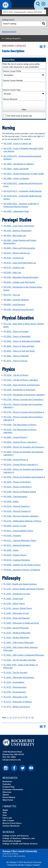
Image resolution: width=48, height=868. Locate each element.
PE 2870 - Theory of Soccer (15, 361)
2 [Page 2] (10, 717)
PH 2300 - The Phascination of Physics (20, 425)
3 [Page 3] (13, 717)
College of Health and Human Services (20, 844)
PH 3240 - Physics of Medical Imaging (20, 492)
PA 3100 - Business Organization (18, 230)
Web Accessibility (19, 856)
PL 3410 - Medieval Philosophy (17, 633)
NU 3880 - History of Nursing (16, 178)
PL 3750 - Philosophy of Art (15, 697)
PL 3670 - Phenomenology (15, 687)
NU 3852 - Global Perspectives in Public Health (24, 173)
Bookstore (7, 781)
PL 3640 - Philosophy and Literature (19, 677)
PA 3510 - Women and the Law (17, 253)
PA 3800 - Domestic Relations (16, 300)
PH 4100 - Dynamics (12, 535)
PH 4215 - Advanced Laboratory (17, 545)
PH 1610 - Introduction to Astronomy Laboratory (24, 395)
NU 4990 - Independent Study (16, 211)
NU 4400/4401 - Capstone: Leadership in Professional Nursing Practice (21, 205)
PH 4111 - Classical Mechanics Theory (20, 540)
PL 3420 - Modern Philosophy (16, 637)
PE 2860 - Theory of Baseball (16, 356)
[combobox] (24, 12)
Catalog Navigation (13, 38)
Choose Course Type (12, 90)
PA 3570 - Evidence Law (14, 267)
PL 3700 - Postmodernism (15, 692)
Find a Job (7, 818)
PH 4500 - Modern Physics (15, 555)
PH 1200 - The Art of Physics (16, 375)
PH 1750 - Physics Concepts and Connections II (24, 412)
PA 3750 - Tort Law (12, 295)
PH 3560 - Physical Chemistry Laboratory (21, 516)
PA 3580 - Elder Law (12, 272)
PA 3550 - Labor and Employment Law (20, 263)
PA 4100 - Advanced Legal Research (19, 309)
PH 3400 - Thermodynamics (15, 496)
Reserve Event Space (12, 823)
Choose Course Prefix (12, 71)
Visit (5, 812)
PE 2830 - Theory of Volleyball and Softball (22, 341)
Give (5, 815)
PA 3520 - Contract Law (14, 258)
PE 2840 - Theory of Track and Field (19, 346)
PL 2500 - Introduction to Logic (17, 594)
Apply (5, 810)
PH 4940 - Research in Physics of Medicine (22, 570)
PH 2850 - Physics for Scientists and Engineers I (24, 447)
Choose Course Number (13, 80)
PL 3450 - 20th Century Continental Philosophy (24, 655)
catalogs (13, 862)
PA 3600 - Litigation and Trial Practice (19, 282)
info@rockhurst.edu (12, 760)
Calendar (7, 784)
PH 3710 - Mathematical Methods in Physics (22, 521)
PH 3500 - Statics (11, 501)
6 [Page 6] (21, 717)
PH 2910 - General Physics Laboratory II (21, 464)
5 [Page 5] (18, 717)
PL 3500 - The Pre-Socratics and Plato (20, 660)
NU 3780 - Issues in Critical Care (17, 143)
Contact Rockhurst (11, 826)
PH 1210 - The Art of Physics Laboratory (21, 380)
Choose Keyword (10, 99)
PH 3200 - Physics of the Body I (17, 482)
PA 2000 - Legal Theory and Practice (19, 226)
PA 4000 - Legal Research (14, 304)
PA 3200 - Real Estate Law (15, 235)
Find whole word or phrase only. (20, 116)
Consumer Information (13, 789)
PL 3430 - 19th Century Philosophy (19, 642)
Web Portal (8, 800)
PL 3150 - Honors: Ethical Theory (18, 608)
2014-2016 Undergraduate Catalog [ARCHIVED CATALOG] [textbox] (25, 12)
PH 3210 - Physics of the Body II (18, 487)
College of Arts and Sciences (16, 836)
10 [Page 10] (33, 717)
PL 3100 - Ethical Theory (14, 603)
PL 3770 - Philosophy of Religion (18, 702)
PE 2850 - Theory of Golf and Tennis (19, 351)
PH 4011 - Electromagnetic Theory (18, 531)
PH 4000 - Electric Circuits (15, 526)
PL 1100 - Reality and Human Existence (20, 584)
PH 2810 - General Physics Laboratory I (20, 442)
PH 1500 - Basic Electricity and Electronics (22, 385)
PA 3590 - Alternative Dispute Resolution (21, 277)
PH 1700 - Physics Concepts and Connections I (24, 399)
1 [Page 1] (8, 717)
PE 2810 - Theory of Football (16, 331)
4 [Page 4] (16, 717)
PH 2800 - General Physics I (16, 437)
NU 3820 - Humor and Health (16, 169)
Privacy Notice (7, 856)
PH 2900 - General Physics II (16, 459)
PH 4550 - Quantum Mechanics (17, 560)
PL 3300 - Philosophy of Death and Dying (21, 623)
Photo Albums (9, 797)
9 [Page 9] (29, 717)
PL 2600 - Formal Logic (13, 598)
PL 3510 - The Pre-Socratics (16, 672)
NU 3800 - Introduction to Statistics (19, 164)
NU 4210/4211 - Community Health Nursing (23, 191)
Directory (7, 792)
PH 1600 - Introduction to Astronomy (19, 390)
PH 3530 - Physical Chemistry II (17, 511)
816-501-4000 (9, 757)
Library (6, 795)
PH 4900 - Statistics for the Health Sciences (22, 565)
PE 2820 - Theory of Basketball (17, 336)
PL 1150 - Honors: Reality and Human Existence (24, 589)
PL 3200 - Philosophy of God (16, 613)
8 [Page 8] (27, 717)
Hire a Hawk (8, 820)
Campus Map (9, 787)
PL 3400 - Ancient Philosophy (16, 628)
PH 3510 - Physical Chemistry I (17, 506)
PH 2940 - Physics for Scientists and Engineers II (24, 477)
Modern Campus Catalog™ (29, 865)
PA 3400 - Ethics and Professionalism (19, 248)
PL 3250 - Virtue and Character (17, 618)
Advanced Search (9, 31)
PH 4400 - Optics (11, 550)
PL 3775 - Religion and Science (17, 707)
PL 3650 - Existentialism (14, 682)
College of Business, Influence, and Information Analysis (19, 840)
